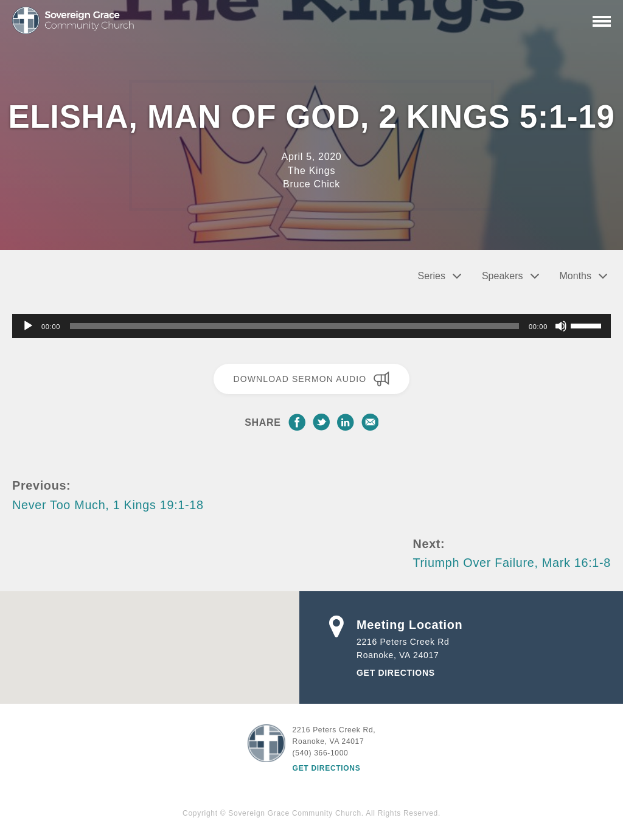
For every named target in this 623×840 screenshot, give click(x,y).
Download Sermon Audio (311, 379)
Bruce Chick (311, 184)
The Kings (311, 171)
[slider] (294, 326)
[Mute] (561, 326)
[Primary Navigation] (602, 21)
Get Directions (396, 673)
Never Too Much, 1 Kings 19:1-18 (108, 505)
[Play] (28, 326)
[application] (311, 326)
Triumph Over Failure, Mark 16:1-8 (512, 563)
